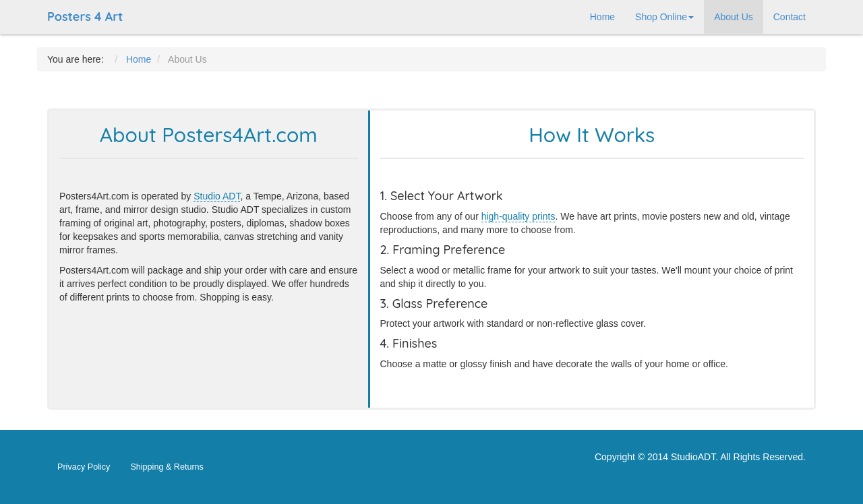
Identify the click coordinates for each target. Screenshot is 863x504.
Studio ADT (217, 196)
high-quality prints (518, 216)
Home (602, 17)
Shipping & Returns (167, 467)
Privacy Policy (84, 467)
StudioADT (693, 457)
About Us (734, 17)
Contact (790, 17)
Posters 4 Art (85, 17)
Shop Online (664, 17)
